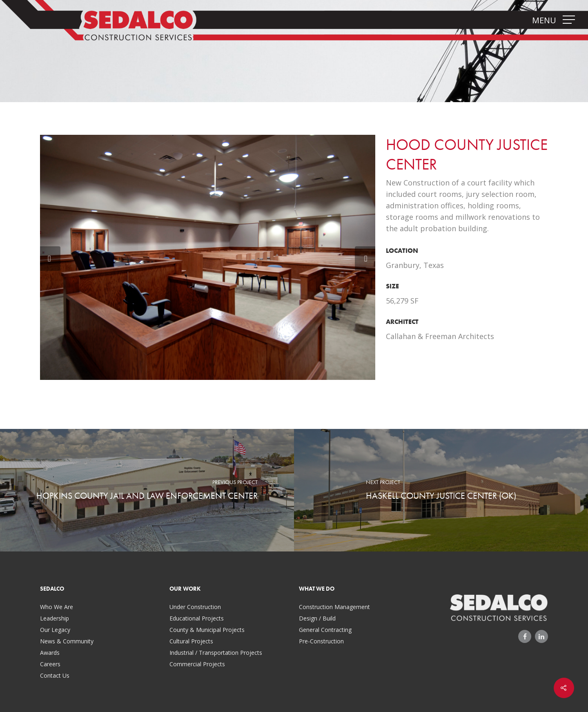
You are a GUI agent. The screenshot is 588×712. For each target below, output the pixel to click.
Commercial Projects (197, 664)
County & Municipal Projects (207, 630)
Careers (50, 664)
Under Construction (195, 607)
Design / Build (317, 618)
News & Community (67, 641)
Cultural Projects (191, 641)
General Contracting (325, 630)
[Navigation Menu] (570, 20)
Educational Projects (197, 618)
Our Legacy (55, 630)
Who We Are (57, 607)
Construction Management (334, 607)
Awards (50, 653)
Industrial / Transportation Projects (216, 653)
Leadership (55, 618)
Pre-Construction (321, 641)
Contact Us (55, 675)
